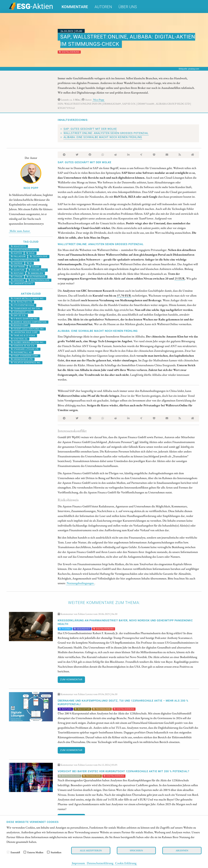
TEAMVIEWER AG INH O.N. (26, 309)
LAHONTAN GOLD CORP (24, 332)
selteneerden (36, 277)
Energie (17, 263)
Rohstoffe (18, 246)
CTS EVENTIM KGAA (23, 305)
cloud (34, 267)
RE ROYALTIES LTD (22, 302)
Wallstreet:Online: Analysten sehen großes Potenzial (106, 133)
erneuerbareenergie (24, 260)
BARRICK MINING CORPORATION (29, 322)
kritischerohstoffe (24, 250)
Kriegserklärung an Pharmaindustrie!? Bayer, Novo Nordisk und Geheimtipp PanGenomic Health (125, 622)
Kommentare (75, 7)
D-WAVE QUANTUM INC (24, 319)
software (18, 267)
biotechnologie (39, 280)
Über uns (128, 7)
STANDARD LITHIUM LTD (25, 349)
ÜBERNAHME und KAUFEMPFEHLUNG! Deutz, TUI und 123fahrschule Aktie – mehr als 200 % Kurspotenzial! (123, 703)
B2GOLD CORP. (20, 325)
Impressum (78, 863)
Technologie (39, 256)
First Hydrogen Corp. (25, 356)
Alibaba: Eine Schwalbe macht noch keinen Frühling (103, 137)
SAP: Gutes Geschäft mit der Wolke (90, 129)
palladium (18, 256)
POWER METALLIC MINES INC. (28, 298)
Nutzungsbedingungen (80, 583)
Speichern (136, 850)
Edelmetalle (37, 270)
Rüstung (17, 273)
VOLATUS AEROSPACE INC (26, 363)
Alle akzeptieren (91, 850)
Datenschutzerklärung (100, 863)
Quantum (18, 270)
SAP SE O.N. (18, 315)
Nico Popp (99, 100)
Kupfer (16, 253)
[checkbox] (8, 852)
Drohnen (17, 280)
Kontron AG (19, 339)
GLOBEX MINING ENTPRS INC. (28, 342)
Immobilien (36, 273)
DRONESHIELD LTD (22, 359)
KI (29, 263)
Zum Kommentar (71, 680)
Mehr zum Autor (20, 231)
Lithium (17, 277)
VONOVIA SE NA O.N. (23, 346)
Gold (30, 253)
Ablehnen (182, 850)
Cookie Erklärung (126, 863)
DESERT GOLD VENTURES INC (27, 329)
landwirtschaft (22, 284)
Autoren (103, 7)
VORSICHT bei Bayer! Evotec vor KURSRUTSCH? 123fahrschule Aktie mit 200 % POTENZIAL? (123, 771)
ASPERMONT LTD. (21, 312)
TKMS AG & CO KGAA (23, 336)
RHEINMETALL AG (21, 352)
